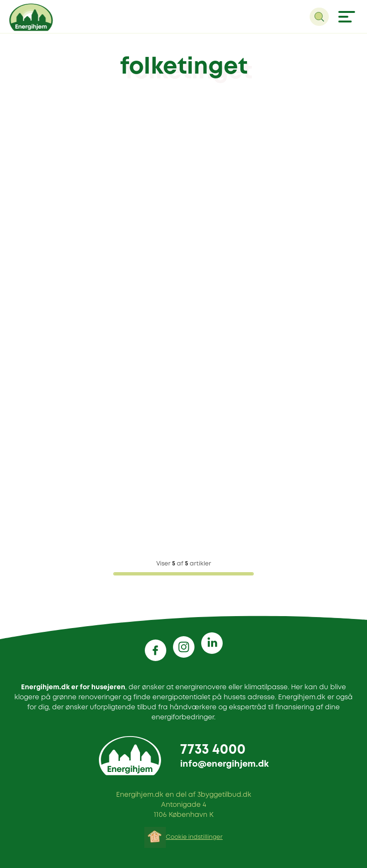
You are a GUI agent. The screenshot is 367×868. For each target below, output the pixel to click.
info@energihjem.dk (224, 764)
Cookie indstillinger (194, 837)
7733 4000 (213, 750)
